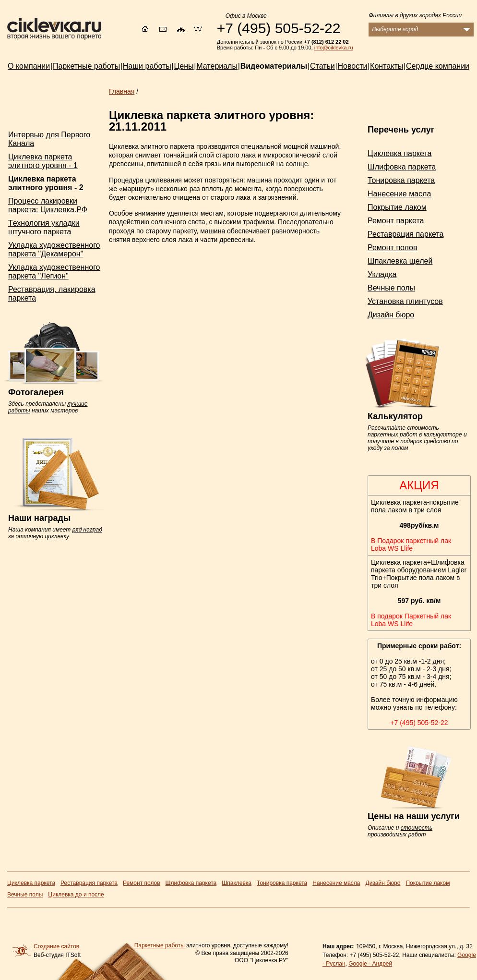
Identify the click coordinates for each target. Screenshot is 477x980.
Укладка (382, 274)
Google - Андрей (370, 964)
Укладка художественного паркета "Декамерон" (54, 249)
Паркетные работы (160, 945)
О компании (29, 66)
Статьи (322, 66)
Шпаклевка (237, 883)
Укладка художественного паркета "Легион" (54, 272)
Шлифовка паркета (402, 167)
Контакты (387, 66)
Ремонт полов (393, 248)
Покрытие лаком (397, 207)
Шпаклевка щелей (400, 261)
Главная (122, 91)
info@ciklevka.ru (334, 48)
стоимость (417, 828)
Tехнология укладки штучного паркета (44, 227)
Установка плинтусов (405, 301)
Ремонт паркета (396, 221)
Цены (184, 66)
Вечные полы (391, 288)
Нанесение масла (399, 194)
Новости (352, 66)
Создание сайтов (56, 946)
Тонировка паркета (401, 180)
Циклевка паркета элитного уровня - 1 (43, 161)
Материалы (217, 66)
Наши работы (147, 66)
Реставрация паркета (405, 234)
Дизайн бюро (391, 315)
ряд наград (87, 530)
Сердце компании (438, 66)
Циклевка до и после (76, 895)
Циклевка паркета (399, 153)
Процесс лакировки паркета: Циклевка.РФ (48, 205)
